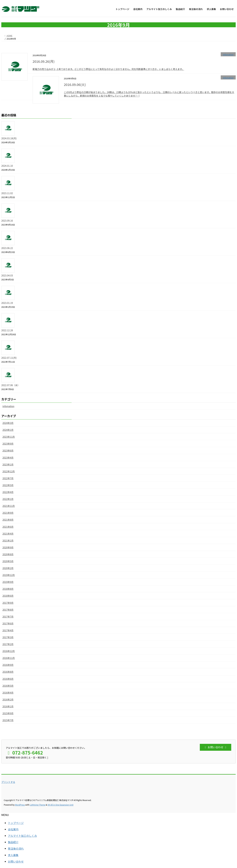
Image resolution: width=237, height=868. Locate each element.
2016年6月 (8, 679)
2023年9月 (8, 444)
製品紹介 (13, 842)
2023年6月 (8, 451)
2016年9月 (8, 665)
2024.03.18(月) (9, 138)
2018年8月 (8, 589)
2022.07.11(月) (9, 358)
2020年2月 (8, 568)
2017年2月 (8, 644)
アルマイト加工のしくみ (22, 836)
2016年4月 (8, 693)
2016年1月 (8, 706)
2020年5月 (8, 561)
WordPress (20, 805)
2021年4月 (8, 534)
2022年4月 (8, 492)
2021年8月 (8, 520)
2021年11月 (9, 506)
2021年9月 (8, 513)
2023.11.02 (7, 193)
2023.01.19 (7, 303)
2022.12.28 (7, 330)
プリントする (8, 782)
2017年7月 (8, 617)
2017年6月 (8, 623)
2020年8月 (8, 554)
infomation (228, 54)
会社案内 (13, 829)
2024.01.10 (7, 166)
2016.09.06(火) (75, 85)
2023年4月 (8, 458)
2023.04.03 (7, 275)
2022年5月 (8, 485)
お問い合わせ (16, 861)
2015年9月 (8, 713)
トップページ (16, 823)
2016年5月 (8, 686)
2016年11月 (9, 658)
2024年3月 (8, 423)
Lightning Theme (38, 805)
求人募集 (13, 855)
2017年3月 (8, 637)
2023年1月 (8, 464)
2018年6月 (8, 596)
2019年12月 (9, 575)
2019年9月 (8, 582)
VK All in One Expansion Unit (60, 805)
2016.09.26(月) (44, 61)
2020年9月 (8, 547)
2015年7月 (8, 720)
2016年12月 (9, 651)
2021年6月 (8, 527)
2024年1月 (8, 430)
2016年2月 (8, 699)
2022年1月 (8, 499)
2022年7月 (8, 478)
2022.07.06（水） (11, 385)
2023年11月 (9, 437)
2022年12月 (9, 471)
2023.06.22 (7, 248)
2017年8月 (8, 610)
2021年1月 (8, 541)
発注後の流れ (16, 848)
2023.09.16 (7, 221)
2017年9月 (8, 603)
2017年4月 (8, 630)
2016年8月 (8, 672)
